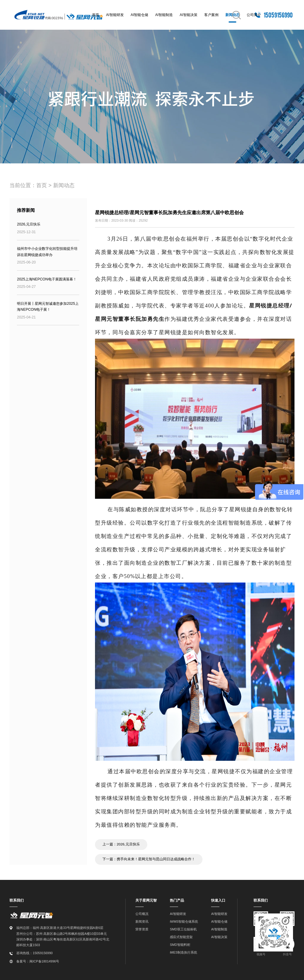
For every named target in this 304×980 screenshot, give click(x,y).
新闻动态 (64, 185)
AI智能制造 (164, 15)
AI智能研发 (115, 15)
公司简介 (254, 15)
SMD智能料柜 (180, 943)
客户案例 (211, 15)
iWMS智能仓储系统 (184, 920)
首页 (96, 15)
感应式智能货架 (181, 936)
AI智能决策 (188, 15)
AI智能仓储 (139, 15)
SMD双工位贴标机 (183, 928)
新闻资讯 (142, 920)
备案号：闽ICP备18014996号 (38, 960)
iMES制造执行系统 (183, 951)
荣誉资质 (142, 928)
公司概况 (142, 913)
